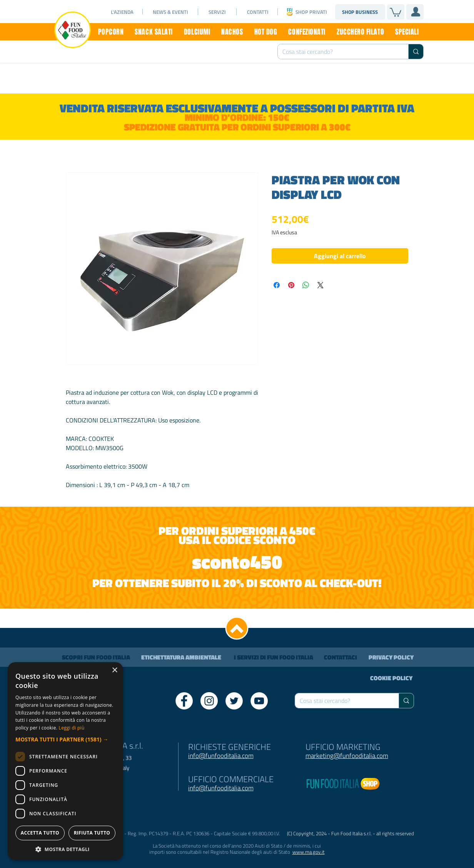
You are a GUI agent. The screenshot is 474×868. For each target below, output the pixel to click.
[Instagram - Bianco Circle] (209, 701)
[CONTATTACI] (340, 657)
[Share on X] (320, 285)
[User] (416, 12)
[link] (396, 12)
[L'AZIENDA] (122, 12)
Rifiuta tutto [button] (350, 833)
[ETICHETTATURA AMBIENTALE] (181, 657)
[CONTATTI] (258, 12)
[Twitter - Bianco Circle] (234, 701)
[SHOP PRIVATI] (311, 12)
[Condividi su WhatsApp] (306, 285)
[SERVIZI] (217, 12)
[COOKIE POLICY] (391, 678)
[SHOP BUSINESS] (360, 12)
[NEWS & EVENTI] (170, 12)
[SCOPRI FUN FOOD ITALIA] (96, 657)
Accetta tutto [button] (126, 833)
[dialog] (237, 781)
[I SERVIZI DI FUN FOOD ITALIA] (274, 657)
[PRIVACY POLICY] (391, 657)
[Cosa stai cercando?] (337, 52)
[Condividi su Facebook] (277, 285)
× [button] (458, 710)
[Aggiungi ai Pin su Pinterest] (291, 285)
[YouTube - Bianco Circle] (259, 701)
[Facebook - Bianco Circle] (184, 701)
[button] (237, 739)
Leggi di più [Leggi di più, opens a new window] (441, 728)
